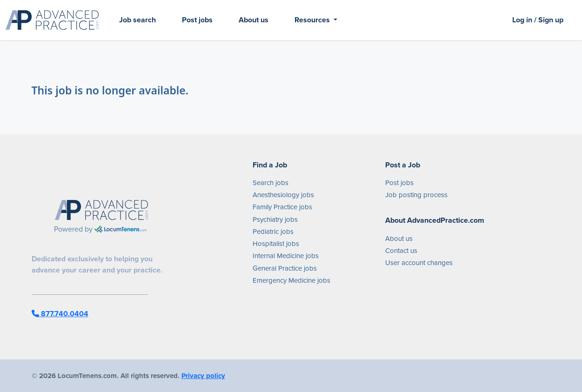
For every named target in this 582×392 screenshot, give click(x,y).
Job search (137, 20)
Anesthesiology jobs (283, 195)
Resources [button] (313, 20)
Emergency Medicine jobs (291, 280)
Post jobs (197, 20)
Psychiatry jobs (275, 219)
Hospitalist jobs (276, 244)
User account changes (419, 263)
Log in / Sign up (538, 20)
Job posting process (416, 195)
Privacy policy (203, 376)
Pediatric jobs (273, 232)
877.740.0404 (60, 314)
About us (254, 20)
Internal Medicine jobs (286, 256)
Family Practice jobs (282, 207)
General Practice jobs (285, 268)
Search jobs (271, 183)
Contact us (401, 251)
